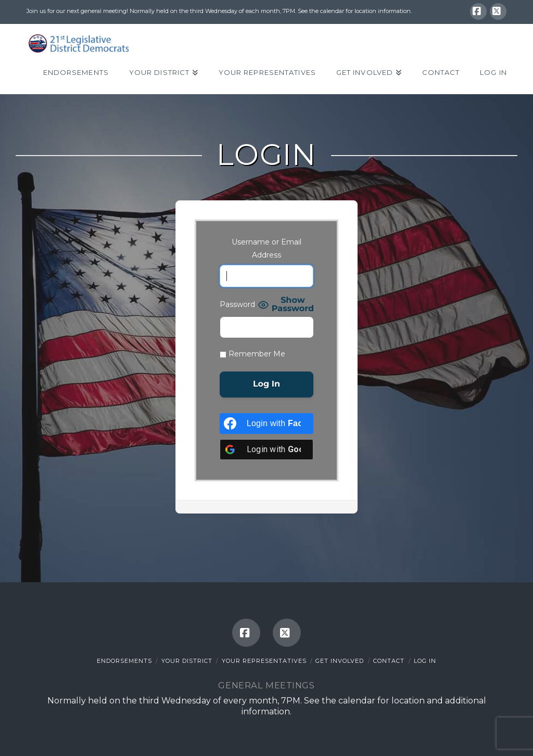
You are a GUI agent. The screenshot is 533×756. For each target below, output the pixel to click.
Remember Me (252, 354)
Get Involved (340, 661)
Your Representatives (264, 661)
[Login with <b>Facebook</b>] (266, 424)
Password (237, 304)
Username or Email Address (266, 248)
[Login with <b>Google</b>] (266, 450)
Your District (187, 661)
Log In (425, 661)
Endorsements (124, 661)
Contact (389, 661)
